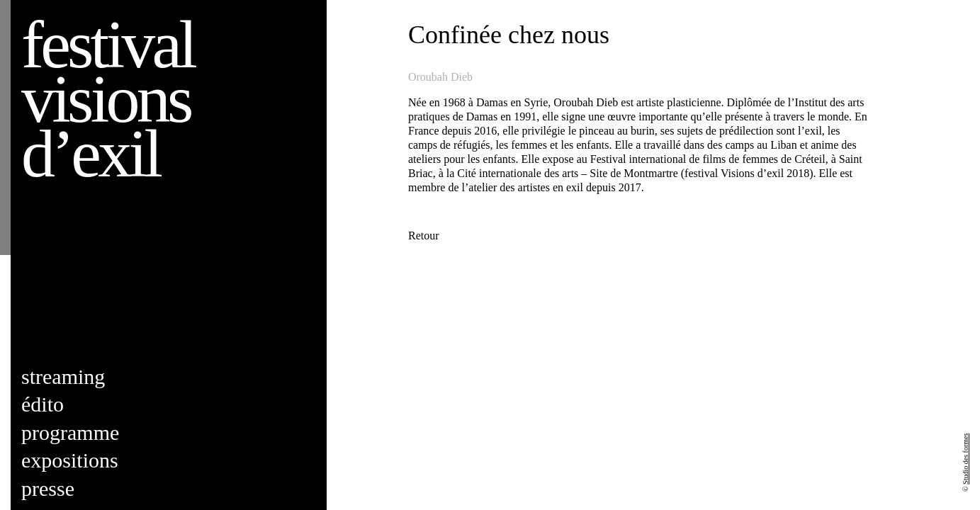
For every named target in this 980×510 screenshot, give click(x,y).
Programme (70, 432)
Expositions (70, 460)
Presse (48, 488)
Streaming (63, 376)
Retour (424, 236)
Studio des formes (965, 459)
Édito (43, 404)
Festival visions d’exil (108, 99)
